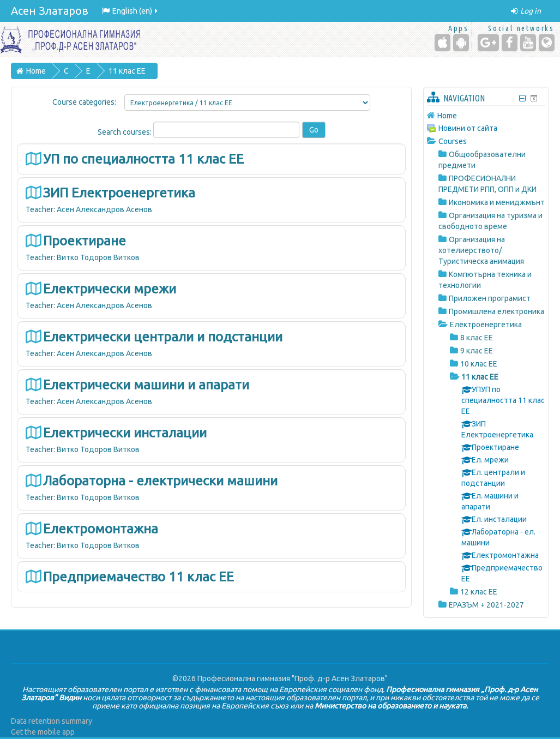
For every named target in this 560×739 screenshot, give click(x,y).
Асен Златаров (50, 11)
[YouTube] (528, 43)
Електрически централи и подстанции (163, 337)
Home (447, 116)
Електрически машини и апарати (146, 385)
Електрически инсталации (125, 433)
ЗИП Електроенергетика (119, 193)
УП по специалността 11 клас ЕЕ (143, 159)
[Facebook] (510, 43)
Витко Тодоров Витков (98, 257)
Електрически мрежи (110, 289)
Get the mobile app (43, 732)
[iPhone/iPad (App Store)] (442, 43)
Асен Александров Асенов (104, 209)
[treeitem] (486, 115)
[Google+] (488, 43)
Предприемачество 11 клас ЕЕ (139, 577)
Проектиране (85, 241)
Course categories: (84, 102)
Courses (453, 141)
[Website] (547, 43)
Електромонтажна (101, 529)
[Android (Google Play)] (461, 43)
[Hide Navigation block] (522, 98)
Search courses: (125, 132)
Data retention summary (52, 721)
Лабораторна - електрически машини (160, 481)
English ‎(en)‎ (131, 11)
